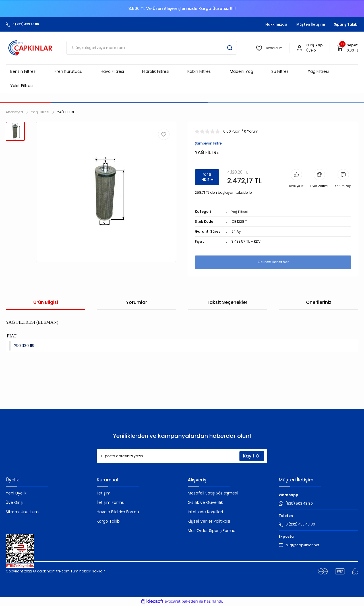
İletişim (104, 494)
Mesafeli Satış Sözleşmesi (213, 494)
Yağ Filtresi (241, 212)
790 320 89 (24, 346)
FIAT (11, 336)
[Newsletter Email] (182, 457)
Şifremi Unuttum (22, 512)
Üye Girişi (15, 503)
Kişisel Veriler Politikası (209, 522)
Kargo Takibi (109, 522)
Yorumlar (136, 303)
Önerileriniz (319, 303)
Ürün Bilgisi (46, 303)
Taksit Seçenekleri (228, 303)
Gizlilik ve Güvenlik (205, 503)
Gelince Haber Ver (273, 263)
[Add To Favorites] (164, 134)
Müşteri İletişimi (311, 24)
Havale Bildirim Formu (118, 512)
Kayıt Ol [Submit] (252, 456)
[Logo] (30, 48)
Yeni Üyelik (16, 494)
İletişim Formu (111, 503)
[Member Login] (299, 48)
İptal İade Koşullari (205, 512)
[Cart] (347, 48)
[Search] (152, 48)
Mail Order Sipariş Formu (212, 531)
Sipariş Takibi (346, 24)
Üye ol (311, 50)
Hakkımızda (276, 24)
